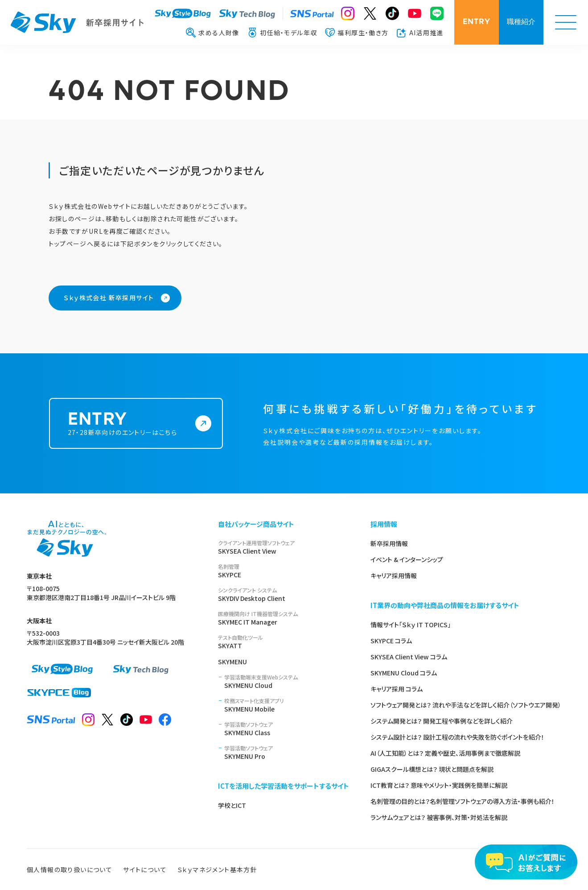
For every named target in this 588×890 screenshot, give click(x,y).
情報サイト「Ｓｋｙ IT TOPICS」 (411, 625)
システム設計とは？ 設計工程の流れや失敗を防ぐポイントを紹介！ (457, 737)
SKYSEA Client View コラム (409, 657)
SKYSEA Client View (284, 547)
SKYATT (284, 642)
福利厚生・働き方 (357, 33)
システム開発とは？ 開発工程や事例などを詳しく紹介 (442, 721)
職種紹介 (521, 22)
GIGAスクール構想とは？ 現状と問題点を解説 (432, 769)
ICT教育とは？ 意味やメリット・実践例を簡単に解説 (439, 785)
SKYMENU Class (287, 729)
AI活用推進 (420, 33)
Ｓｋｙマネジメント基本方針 (217, 869)
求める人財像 (212, 33)
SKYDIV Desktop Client (284, 594)
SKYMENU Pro (287, 752)
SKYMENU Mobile (287, 705)
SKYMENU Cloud (287, 681)
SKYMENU (232, 662)
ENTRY (477, 22)
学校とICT (232, 805)
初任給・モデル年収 (282, 33)
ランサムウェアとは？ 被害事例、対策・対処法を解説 (439, 817)
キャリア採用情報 (394, 575)
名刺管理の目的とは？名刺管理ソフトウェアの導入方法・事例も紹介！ (463, 801)
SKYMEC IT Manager (284, 618)
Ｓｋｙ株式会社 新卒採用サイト (109, 298)
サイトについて (145, 869)
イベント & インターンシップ (407, 559)
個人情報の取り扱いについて (70, 869)
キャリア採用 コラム (397, 689)
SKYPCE (284, 571)
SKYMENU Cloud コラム (404, 673)
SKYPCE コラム (391, 641)
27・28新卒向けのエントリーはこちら (128, 434)
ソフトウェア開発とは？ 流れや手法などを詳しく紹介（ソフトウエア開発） (466, 705)
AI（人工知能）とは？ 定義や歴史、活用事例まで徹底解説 (445, 753)
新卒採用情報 (389, 543)
